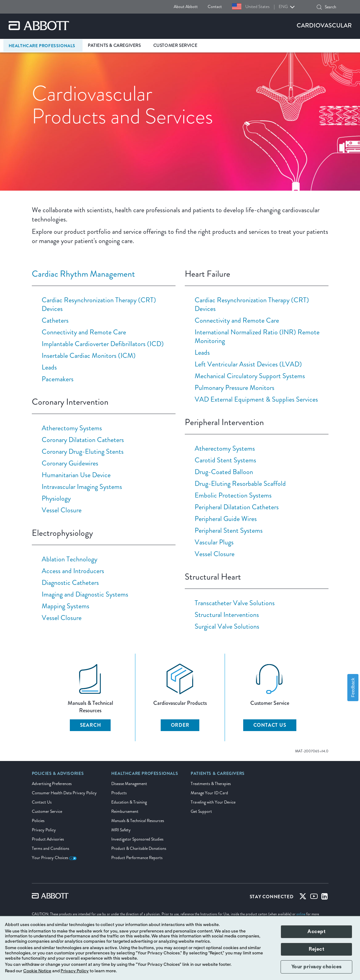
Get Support (201, 811)
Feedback (353, 687)
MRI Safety (121, 830)
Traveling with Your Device (213, 802)
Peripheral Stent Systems (229, 530)
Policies (38, 821)
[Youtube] (314, 898)
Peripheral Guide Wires (226, 519)
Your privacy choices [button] (317, 967)
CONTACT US (270, 725)
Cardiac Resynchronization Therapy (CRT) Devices (99, 304)
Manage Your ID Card (209, 793)
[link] (58, 775)
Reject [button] (316, 949)
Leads (49, 367)
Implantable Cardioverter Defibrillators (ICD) (103, 344)
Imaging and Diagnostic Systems (85, 594)
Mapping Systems (66, 606)
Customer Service (47, 811)
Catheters (55, 320)
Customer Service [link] (175, 45)
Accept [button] (316, 932)
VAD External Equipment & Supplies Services (256, 399)
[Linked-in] (325, 898)
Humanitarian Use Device (76, 475)
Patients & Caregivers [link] (114, 45)
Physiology (56, 498)
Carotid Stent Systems (225, 460)
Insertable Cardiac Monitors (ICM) (89, 356)
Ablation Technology (70, 559)
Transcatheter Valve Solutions (235, 603)
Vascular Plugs (214, 542)
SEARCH (91, 725)
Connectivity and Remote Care (84, 332)
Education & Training (129, 802)
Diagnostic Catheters (70, 583)
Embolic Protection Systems (233, 495)
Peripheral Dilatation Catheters (237, 507)
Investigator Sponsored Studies (137, 839)
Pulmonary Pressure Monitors (235, 388)
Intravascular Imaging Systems (82, 487)
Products (119, 793)
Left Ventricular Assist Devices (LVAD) (248, 364)
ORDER (180, 725)
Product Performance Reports (137, 858)
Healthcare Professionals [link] (42, 46)
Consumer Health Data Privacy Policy (64, 793)
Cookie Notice (37, 971)
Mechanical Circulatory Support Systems (250, 376)
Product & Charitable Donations (139, 848)
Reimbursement (125, 811)
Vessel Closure (62, 510)
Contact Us (42, 802)
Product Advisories (48, 839)
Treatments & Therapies (211, 784)
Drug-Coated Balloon (224, 472)
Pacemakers (58, 379)
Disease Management (129, 784)
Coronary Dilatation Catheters (83, 440)
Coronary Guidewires (70, 463)
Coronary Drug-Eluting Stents (83, 451)
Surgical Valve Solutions (227, 626)
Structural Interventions (227, 615)
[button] (319, 7)
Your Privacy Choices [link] (54, 858)
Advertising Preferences (52, 784)
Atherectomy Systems (72, 428)
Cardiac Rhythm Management (83, 274)
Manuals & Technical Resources (138, 821)
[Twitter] (303, 898)
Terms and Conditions (51, 848)
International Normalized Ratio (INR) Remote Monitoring (257, 336)
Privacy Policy (44, 830)
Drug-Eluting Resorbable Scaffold (240, 484)
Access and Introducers (73, 571)
